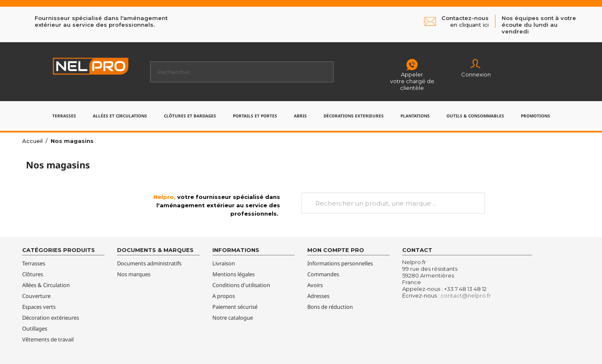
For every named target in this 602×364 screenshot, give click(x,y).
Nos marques (134, 274)
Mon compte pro (336, 250)
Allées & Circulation (46, 285)
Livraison (224, 263)
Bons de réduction (330, 307)
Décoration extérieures (51, 318)
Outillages (35, 328)
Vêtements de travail (48, 339)
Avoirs (315, 285)
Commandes (323, 274)
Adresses (318, 296)
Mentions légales (233, 274)
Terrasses (34, 263)
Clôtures (33, 274)
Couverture (36, 296)
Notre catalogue (233, 318)
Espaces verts (39, 307)
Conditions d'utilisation (241, 285)
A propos (224, 296)
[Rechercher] (242, 72)
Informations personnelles (340, 263)
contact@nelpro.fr (466, 295)
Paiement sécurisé (235, 307)
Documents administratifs (149, 263)
